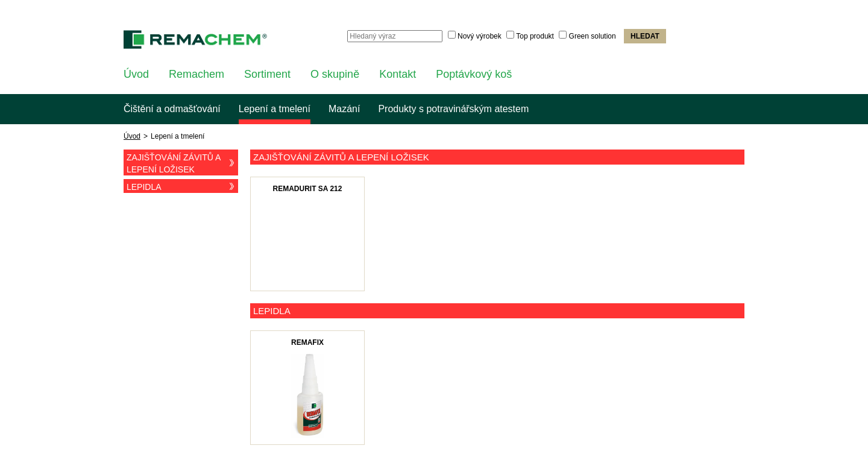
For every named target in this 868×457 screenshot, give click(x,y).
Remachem (197, 74)
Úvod (136, 74)
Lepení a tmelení (275, 109)
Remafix (307, 342)
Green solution (593, 36)
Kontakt (398, 74)
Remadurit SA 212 (308, 189)
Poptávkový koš (474, 74)
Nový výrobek (480, 36)
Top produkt (535, 36)
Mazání (344, 109)
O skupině (335, 74)
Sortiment (267, 74)
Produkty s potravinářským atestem (453, 109)
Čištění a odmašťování (172, 109)
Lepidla (182, 186)
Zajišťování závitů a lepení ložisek (182, 163)
